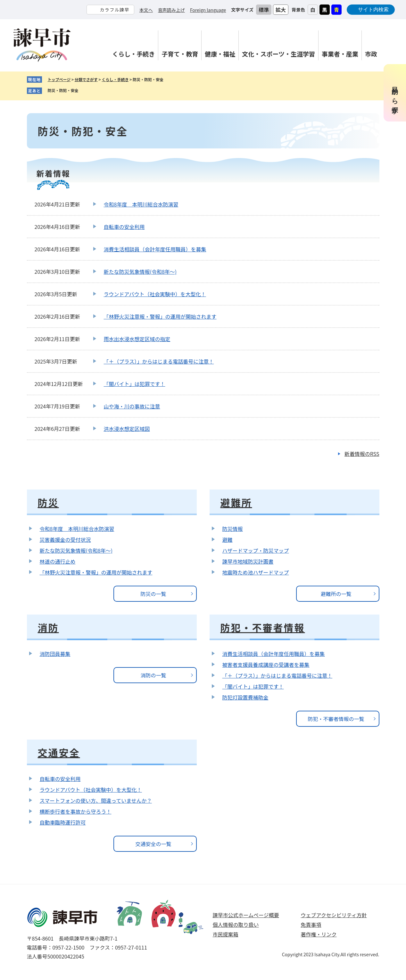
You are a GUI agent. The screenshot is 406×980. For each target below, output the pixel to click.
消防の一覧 (153, 675)
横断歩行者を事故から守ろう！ (76, 811)
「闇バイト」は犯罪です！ (135, 384)
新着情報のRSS (362, 454)
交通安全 (59, 752)
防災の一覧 (153, 594)
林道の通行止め (58, 561)
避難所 (236, 502)
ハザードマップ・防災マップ (256, 550)
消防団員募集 (55, 654)
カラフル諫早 (114, 10)
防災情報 (233, 529)
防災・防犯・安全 (63, 90)
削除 (83, 91)
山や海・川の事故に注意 (132, 406)
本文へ (146, 10)
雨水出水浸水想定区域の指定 (137, 339)
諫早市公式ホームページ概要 (246, 915)
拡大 (281, 10)
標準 (264, 10)
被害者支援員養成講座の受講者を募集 (266, 665)
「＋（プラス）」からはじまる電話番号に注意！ (159, 361)
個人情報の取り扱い (236, 925)
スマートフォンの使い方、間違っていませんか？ (96, 800)
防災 (48, 502)
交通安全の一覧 (153, 844)
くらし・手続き (115, 79)
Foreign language (208, 10)
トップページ (59, 79)
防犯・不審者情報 (263, 627)
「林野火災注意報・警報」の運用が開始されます (160, 316)
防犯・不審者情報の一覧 (336, 719)
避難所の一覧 (336, 594)
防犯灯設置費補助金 (245, 697)
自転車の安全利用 (124, 227)
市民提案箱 (226, 934)
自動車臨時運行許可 (63, 822)
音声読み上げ (171, 10)
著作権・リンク (319, 934)
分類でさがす (86, 79)
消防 (48, 627)
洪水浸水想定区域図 (127, 429)
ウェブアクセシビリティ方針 (334, 915)
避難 (228, 540)
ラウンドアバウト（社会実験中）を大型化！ (155, 294)
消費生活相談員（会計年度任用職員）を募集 (155, 249)
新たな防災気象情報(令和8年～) (140, 272)
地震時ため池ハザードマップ (256, 572)
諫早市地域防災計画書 (248, 561)
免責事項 (311, 925)
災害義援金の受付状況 (65, 540)
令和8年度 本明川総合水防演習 (141, 204)
